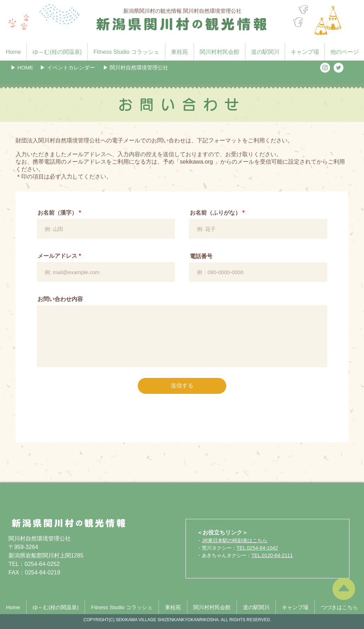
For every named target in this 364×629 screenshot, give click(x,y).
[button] (67, 67)
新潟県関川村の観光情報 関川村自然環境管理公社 (182, 11)
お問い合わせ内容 (60, 299)
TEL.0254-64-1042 (257, 548)
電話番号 (201, 256)
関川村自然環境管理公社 (40, 539)
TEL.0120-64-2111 (272, 555)
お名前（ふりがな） (215, 213)
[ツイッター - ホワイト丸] (339, 68)
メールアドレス (57, 256)
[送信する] (182, 386)
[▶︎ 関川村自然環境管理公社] (136, 67)
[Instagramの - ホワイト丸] (325, 68)
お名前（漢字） (57, 213)
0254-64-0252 (42, 564)
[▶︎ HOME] (22, 67)
